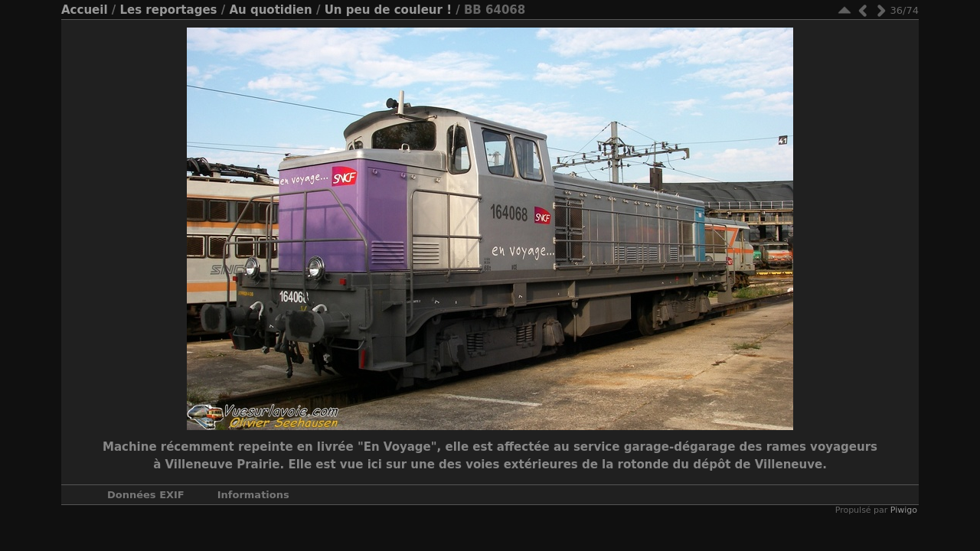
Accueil (85, 10)
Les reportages (168, 10)
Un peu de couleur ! (388, 10)
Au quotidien (270, 10)
